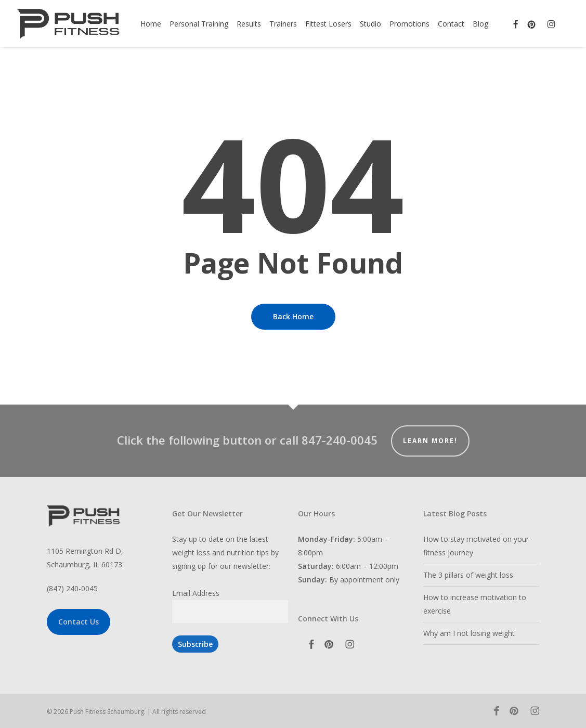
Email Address (196, 593)
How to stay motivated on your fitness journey (476, 546)
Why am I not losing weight (469, 633)
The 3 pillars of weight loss (468, 575)
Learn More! (430, 441)
